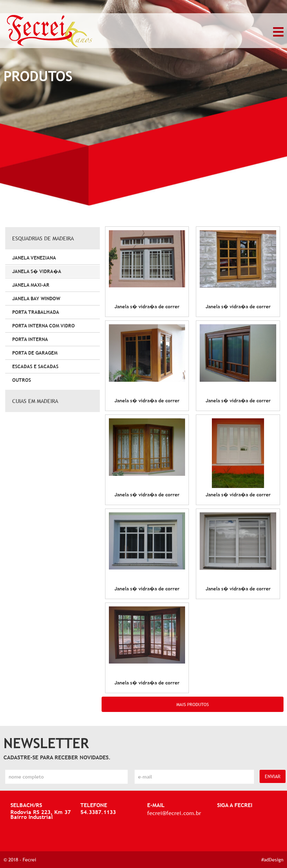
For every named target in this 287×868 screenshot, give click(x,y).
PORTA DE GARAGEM (35, 353)
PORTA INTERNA (30, 339)
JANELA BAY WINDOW (36, 299)
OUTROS (22, 380)
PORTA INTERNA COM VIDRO (43, 326)
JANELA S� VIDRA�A (37, 271)
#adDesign (272, 860)
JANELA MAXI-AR (31, 285)
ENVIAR (273, 776)
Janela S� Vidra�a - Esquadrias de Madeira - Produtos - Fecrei (50, 31)
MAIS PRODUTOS (193, 704)
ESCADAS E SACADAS (35, 366)
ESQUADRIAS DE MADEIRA (43, 238)
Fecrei (29, 860)
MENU (278, 32)
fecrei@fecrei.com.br (174, 813)
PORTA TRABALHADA (36, 312)
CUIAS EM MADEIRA (35, 401)
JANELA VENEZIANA (34, 258)
